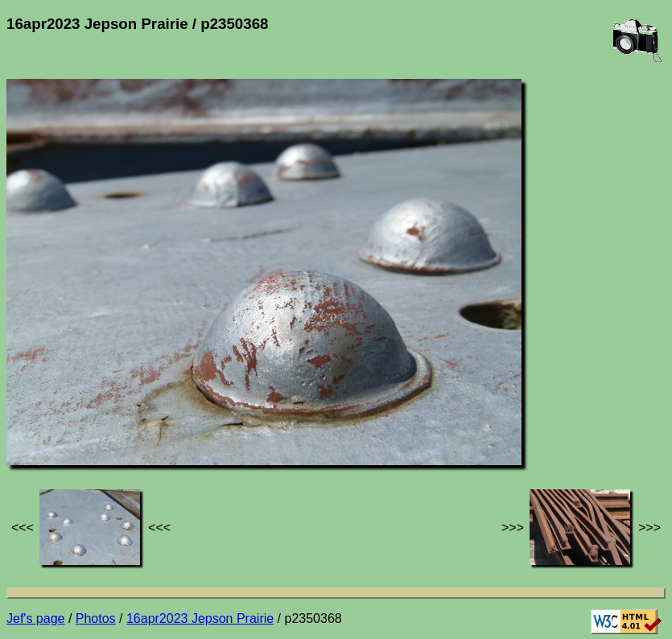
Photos (96, 618)
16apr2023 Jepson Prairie (200, 618)
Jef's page (35, 618)
